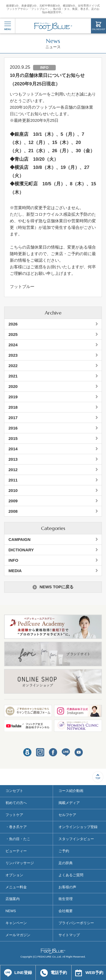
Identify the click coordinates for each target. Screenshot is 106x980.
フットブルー (53, 27)
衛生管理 (66, 899)
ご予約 (64, 851)
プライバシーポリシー (76, 923)
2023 (13, 355)
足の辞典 (66, 863)
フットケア (14, 815)
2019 (13, 397)
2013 (13, 459)
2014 (13, 449)
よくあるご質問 (71, 875)
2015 (13, 438)
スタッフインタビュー (76, 839)
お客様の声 (67, 887)
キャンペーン (16, 923)
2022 (13, 366)
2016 (13, 428)
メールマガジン (18, 935)
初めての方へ (16, 803)
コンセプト (14, 791)
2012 (13, 470)
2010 (13, 490)
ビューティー (16, 851)
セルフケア (67, 815)
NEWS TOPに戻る (53, 587)
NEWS (11, 911)
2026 (13, 324)
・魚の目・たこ (18, 839)
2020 (13, 386)
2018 (13, 407)
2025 (13, 334)
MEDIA (15, 571)
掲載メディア (69, 803)
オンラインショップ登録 (78, 827)
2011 (13, 480)
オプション (14, 875)
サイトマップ (69, 935)
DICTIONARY (21, 550)
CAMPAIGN (20, 539)
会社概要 (66, 911)
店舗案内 (13, 899)
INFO (13, 560)
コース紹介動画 (71, 791)
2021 (13, 376)
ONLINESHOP (98, 26)
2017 (13, 418)
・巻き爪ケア (16, 827)
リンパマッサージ (20, 863)
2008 (13, 511)
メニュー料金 (16, 887)
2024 (13, 345)
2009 (13, 501)
